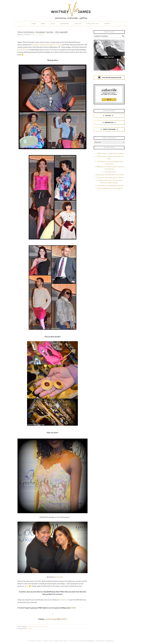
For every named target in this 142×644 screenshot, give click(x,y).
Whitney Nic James (71, 11)
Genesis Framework (87, 641)
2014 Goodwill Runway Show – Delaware (43, 32)
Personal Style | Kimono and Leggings (110, 188)
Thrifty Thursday (43, 626)
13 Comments (41, 35)
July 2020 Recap (110, 172)
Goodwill (30, 629)
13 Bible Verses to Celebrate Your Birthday (110, 154)
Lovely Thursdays (51, 619)
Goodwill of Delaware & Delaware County (46, 45)
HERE (73, 608)
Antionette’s (64, 600)
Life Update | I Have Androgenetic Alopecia (110, 178)
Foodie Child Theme (50, 641)
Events (29, 626)
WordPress (109, 641)
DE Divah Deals (23, 50)
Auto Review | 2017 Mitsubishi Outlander (110, 186)
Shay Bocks (64, 641)
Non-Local (35, 626)
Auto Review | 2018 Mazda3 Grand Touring (110, 175)
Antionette (58, 577)
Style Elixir (62, 619)
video (26, 586)
